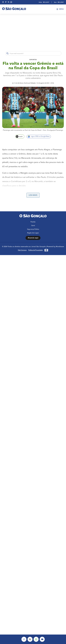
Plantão (33, 422)
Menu (60, 9)
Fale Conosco (22, 450)
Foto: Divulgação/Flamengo (53, 130)
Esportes (33, 60)
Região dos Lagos (33, 433)
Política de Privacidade (35, 450)
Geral (33, 425)
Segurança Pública (33, 429)
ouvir (19, 136)
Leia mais (33, 195)
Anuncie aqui (33, 438)
